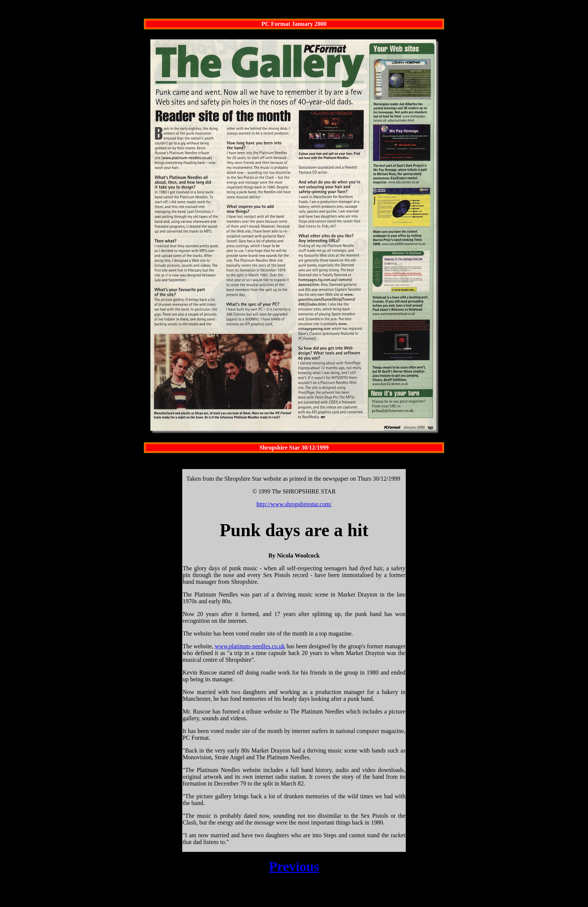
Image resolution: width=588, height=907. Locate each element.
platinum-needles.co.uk (257, 647)
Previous (294, 868)
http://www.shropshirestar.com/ (294, 505)
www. (222, 647)
